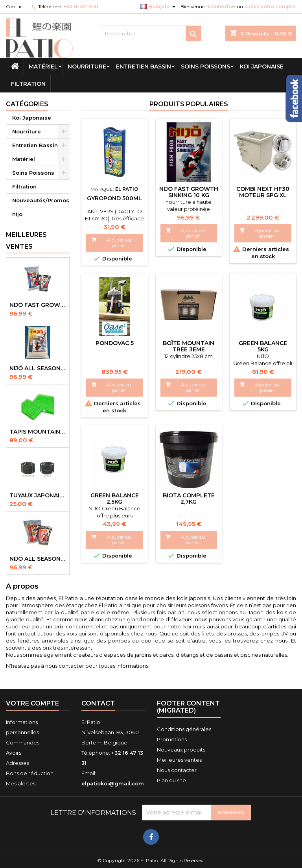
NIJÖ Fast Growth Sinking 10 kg (189, 192)
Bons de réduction (30, 773)
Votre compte (32, 703)
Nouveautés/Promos (41, 200)
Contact (15, 6)
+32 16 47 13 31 (81, 6)
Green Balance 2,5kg (115, 499)
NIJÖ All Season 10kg (38, 559)
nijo (17, 214)
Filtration (28, 84)
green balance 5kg (263, 346)
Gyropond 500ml (114, 198)
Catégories (27, 104)
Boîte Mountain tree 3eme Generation (189, 349)
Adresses (17, 763)
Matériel (43, 66)
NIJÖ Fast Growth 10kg (38, 305)
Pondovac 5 (115, 343)
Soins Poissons (205, 66)
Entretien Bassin (144, 66)
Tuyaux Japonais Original (38, 495)
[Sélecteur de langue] (159, 7)
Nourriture (87, 66)
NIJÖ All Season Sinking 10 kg (38, 368)
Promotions (172, 739)
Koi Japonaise (262, 66)
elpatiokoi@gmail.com (113, 783)
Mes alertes (21, 783)
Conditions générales (184, 729)
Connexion (221, 6)
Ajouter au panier (111, 243)
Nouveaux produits (181, 750)
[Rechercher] (151, 33)
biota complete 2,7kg (189, 499)
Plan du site (171, 780)
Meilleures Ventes (26, 241)
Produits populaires (189, 104)
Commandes (23, 742)
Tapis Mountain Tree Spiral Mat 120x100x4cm (38, 432)
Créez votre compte (270, 6)
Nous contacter (177, 770)
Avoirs (14, 753)
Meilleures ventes (179, 760)
